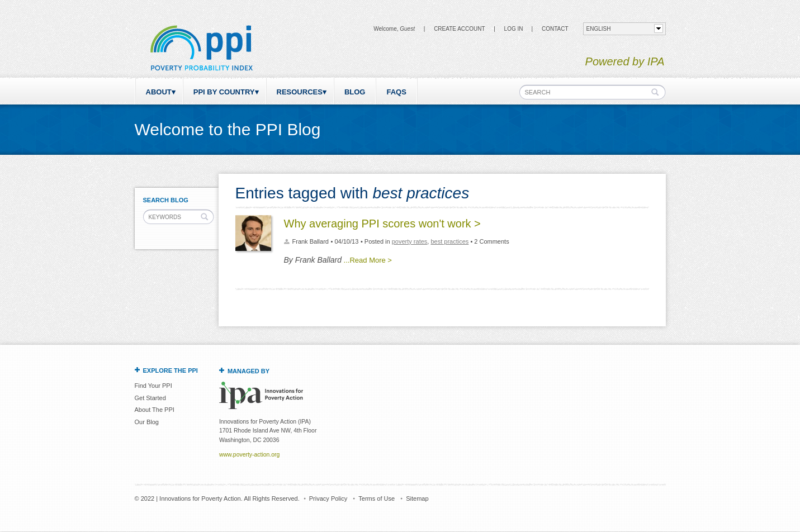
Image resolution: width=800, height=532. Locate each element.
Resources (300, 92)
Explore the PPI (171, 370)
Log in (514, 29)
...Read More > (368, 260)
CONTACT (555, 29)
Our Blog (147, 422)
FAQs (396, 92)
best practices (449, 241)
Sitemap (417, 498)
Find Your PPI (153, 386)
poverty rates (410, 241)
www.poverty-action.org (249, 455)
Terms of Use (377, 498)
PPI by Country (224, 92)
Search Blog (166, 200)
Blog (355, 92)
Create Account (459, 29)
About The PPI (155, 410)
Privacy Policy (328, 498)
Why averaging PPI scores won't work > (382, 224)
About (159, 92)
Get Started (150, 398)
